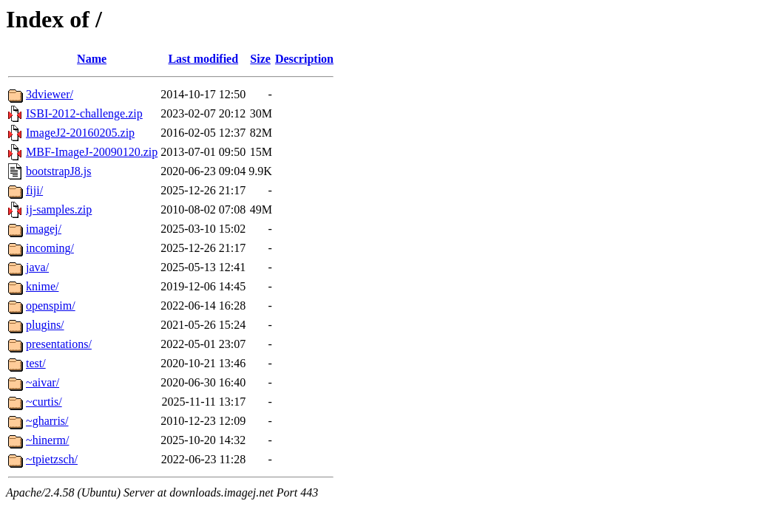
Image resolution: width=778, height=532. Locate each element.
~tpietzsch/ (52, 459)
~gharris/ (47, 421)
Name (92, 59)
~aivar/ (43, 382)
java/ (37, 267)
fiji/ (34, 190)
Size (260, 59)
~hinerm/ (47, 440)
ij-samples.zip (59, 209)
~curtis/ (44, 402)
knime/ (42, 286)
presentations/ (59, 344)
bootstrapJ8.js (58, 171)
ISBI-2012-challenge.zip (84, 113)
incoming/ (50, 248)
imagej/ (44, 229)
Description (304, 59)
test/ (36, 363)
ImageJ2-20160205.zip (80, 133)
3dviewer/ (50, 94)
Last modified (203, 59)
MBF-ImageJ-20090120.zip (92, 152)
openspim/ (51, 306)
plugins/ (45, 325)
